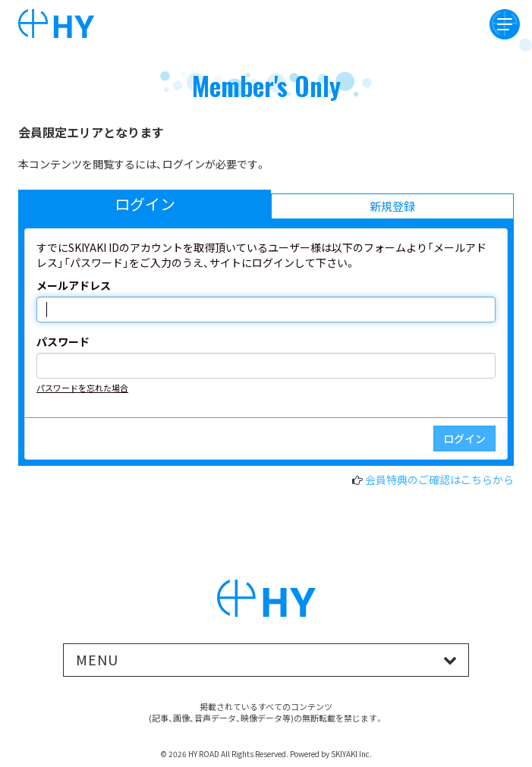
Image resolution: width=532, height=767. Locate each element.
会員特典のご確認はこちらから (439, 479)
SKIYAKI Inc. (351, 754)
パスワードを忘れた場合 (82, 388)
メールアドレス (74, 285)
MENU (97, 659)
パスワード (63, 341)
